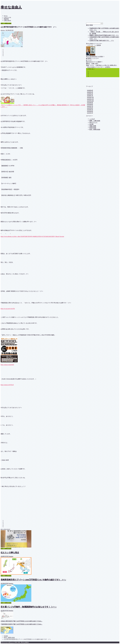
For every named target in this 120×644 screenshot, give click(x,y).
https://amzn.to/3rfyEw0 (7, 385)
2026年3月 (90, 92)
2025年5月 (90, 110)
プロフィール (7, 17)
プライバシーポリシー (7, 642)
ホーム (6, 16)
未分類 (91, 124)
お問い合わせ (7, 20)
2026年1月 (90, 96)
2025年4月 (90, 111)
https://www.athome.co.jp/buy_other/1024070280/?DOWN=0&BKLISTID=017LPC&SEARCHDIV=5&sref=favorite (32, 236)
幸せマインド (93, 122)
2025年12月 (90, 97)
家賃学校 (6, 19)
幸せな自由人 (11, 7)
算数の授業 (93, 126)
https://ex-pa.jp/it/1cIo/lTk (8, 309)
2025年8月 (90, 104)
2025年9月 (90, 103)
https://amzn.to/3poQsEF (7, 365)
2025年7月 (90, 106)
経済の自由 (93, 128)
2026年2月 (90, 94)
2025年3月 (90, 113)
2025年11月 (90, 99)
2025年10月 (90, 101)
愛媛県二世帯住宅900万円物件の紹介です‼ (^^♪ (104, 35)
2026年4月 (90, 90)
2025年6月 (90, 108)
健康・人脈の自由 (95, 121)
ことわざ (92, 119)
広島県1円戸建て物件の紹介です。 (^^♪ (102, 41)
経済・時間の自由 (6, 23)
